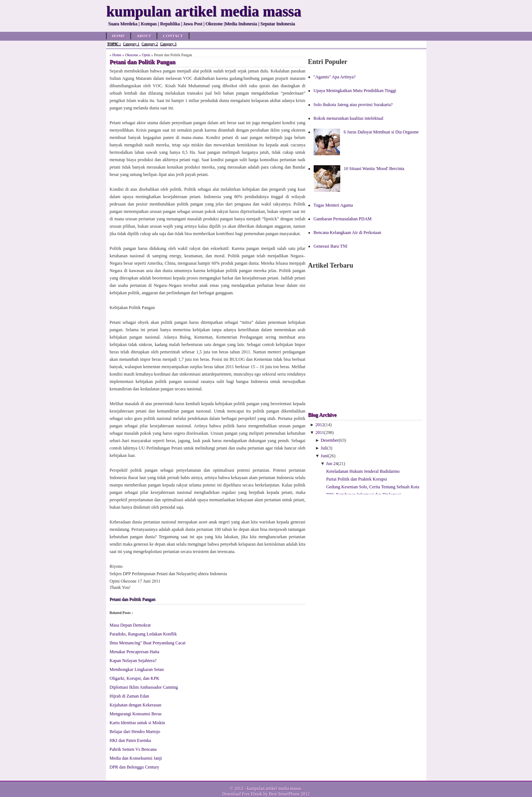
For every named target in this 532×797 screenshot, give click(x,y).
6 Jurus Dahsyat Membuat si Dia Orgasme (381, 132)
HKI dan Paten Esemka (130, 740)
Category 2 (150, 44)
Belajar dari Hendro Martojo (135, 732)
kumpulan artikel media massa (274, 788)
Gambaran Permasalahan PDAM (343, 219)
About (144, 36)
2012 (320, 425)
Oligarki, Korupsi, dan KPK (135, 678)
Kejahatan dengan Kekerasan (136, 705)
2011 (320, 433)
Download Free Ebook (243, 794)
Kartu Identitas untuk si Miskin (137, 723)
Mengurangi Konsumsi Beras (136, 714)
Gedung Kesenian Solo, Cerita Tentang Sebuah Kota (373, 487)
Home (119, 36)
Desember (330, 440)
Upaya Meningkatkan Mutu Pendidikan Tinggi (355, 91)
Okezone (132, 55)
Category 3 (168, 44)
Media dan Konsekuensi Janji (136, 758)
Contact (173, 36)
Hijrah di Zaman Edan (129, 696)
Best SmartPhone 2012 (289, 794)
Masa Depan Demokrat (130, 625)
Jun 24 (332, 464)
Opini (146, 55)
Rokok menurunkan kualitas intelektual (349, 118)
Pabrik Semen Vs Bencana (133, 749)
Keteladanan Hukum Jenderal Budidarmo (363, 471)
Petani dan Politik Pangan (133, 599)
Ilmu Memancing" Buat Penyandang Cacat (148, 643)
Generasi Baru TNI (331, 246)
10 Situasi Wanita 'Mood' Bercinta (374, 169)
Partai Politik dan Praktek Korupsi (357, 479)
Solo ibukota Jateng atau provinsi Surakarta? (353, 105)
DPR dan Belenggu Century (134, 767)
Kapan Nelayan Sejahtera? (133, 661)
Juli (324, 448)
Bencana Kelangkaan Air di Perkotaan (347, 233)
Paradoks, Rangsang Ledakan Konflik (143, 634)
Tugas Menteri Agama (333, 205)
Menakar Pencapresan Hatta (135, 652)
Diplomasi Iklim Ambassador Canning (144, 687)
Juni (324, 456)
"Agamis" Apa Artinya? (335, 77)
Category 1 (131, 44)
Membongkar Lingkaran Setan (137, 669)
